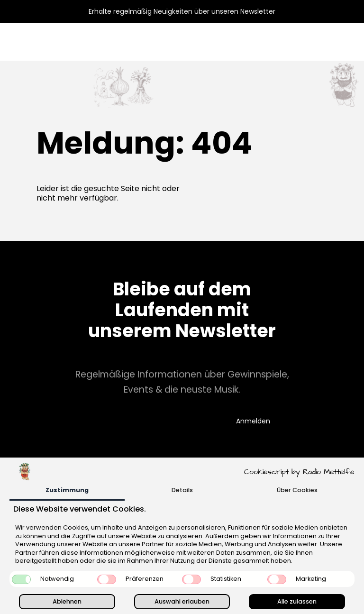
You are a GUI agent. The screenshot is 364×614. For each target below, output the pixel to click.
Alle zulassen (297, 601)
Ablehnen (67, 601)
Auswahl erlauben (182, 601)
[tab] (67, 491)
